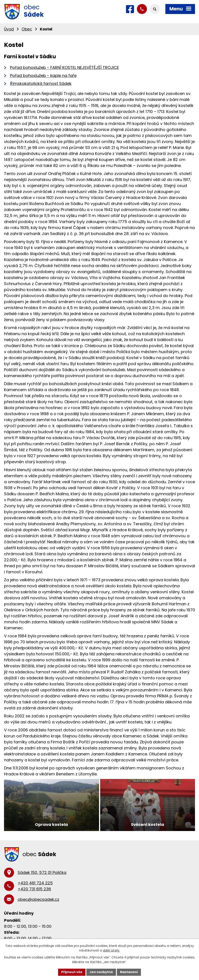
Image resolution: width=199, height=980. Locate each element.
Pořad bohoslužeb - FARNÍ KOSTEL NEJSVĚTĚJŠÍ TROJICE (64, 67)
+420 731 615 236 (34, 889)
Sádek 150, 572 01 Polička (42, 872)
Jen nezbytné (101, 972)
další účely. (111, 950)
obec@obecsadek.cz (38, 899)
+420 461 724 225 (35, 883)
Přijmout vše (72, 972)
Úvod (9, 29)
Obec (27, 29)
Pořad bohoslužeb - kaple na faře (43, 75)
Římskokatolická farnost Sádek (41, 84)
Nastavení (129, 972)
